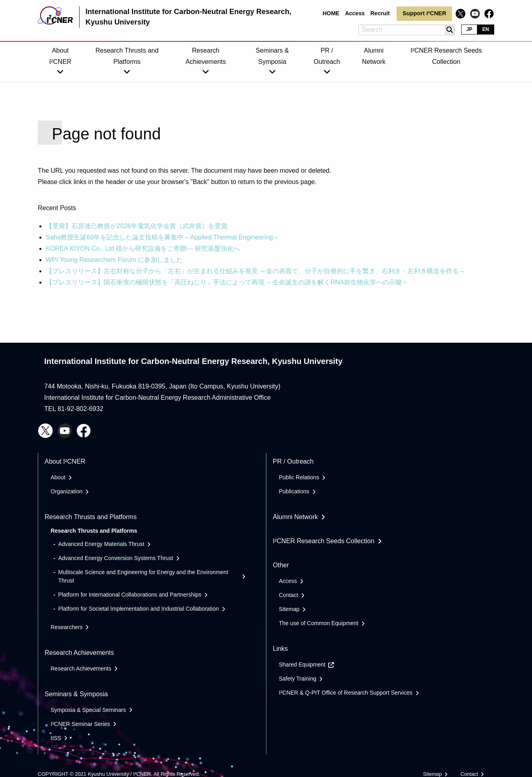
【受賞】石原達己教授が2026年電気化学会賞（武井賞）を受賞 (137, 226)
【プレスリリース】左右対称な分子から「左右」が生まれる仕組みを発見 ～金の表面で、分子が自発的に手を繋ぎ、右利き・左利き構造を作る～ (256, 271)
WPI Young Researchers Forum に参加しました (114, 260)
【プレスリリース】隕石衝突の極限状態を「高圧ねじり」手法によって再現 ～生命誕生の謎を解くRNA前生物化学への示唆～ (227, 282)
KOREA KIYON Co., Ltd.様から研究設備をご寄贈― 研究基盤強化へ (143, 248)
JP (470, 29)
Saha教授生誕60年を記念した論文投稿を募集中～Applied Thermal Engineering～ (163, 237)
